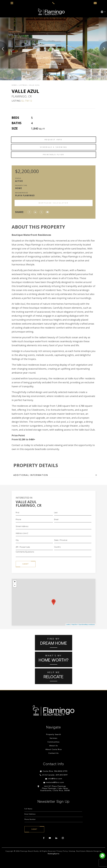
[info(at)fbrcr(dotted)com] (95, 3)
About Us (54, 746)
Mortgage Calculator (53, 203)
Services (53, 738)
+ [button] (15, 582)
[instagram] (63, 838)
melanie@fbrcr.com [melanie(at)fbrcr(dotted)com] (55, 783)
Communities (53, 742)
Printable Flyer (53, 155)
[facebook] (44, 838)
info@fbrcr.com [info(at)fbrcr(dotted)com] (55, 779)
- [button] (15, 585)
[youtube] (50, 838)
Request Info (53, 140)
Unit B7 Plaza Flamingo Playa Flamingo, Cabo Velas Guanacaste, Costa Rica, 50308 (55, 789)
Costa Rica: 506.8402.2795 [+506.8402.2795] (55, 771)
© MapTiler (74, 625)
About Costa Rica (53, 750)
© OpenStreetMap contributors (86, 625)
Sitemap (72, 851)
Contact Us (54, 753)
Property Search (53, 735)
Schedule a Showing (54, 147)
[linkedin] (56, 838)
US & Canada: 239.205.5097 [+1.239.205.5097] (55, 775)
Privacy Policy (62, 851)
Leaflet (68, 625)
